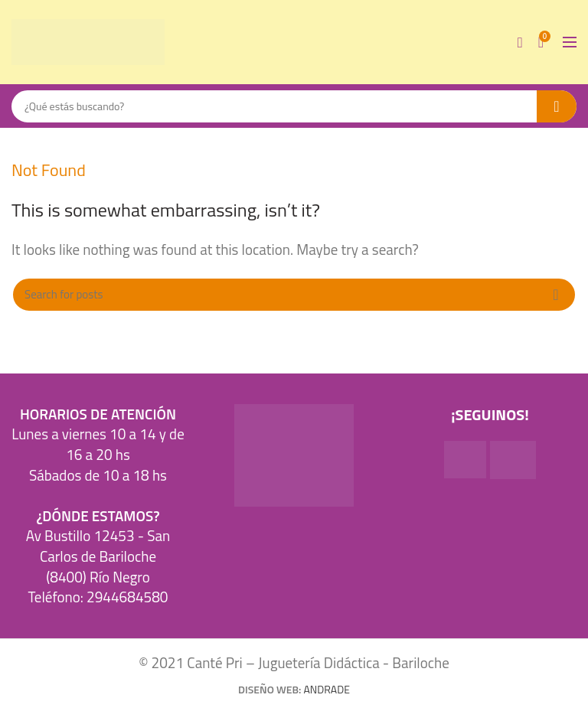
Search (557, 106)
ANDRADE (326, 689)
